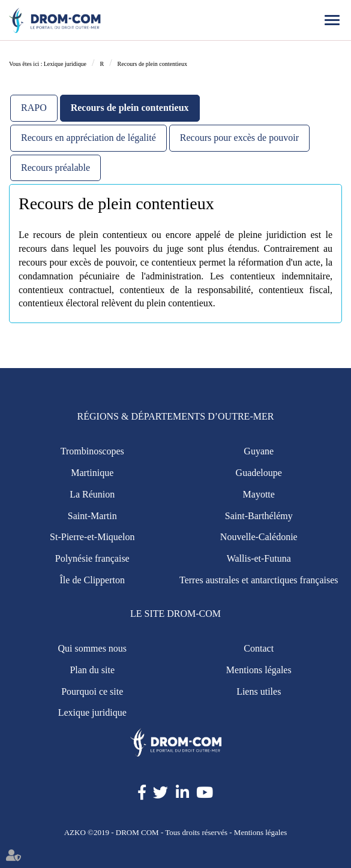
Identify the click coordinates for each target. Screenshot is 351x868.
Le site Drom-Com (175, 614)
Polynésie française (92, 558)
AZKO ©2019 (87, 832)
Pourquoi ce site (92, 691)
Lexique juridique (65, 64)
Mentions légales (259, 670)
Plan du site (92, 670)
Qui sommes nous (92, 648)
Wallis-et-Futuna (259, 558)
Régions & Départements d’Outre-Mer (176, 416)
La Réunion (92, 494)
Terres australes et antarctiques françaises (259, 580)
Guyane (259, 451)
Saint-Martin (92, 516)
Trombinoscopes (92, 451)
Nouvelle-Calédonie (259, 537)
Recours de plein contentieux (152, 64)
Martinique (92, 473)
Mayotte (259, 494)
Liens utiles (259, 691)
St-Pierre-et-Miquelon (92, 537)
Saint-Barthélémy (259, 516)
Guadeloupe (259, 473)
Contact (259, 648)
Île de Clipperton (92, 580)
